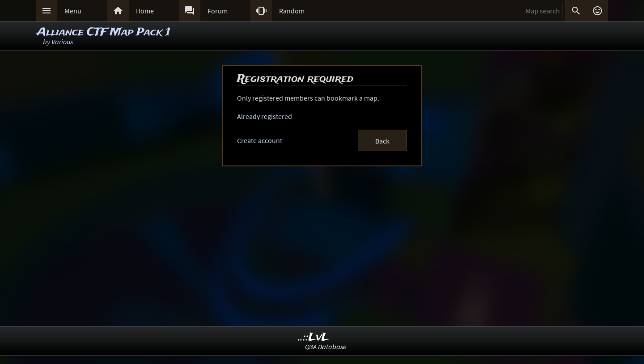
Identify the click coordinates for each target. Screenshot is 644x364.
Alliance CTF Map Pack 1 (104, 32)
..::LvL (314, 337)
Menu (73, 11)
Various (62, 42)
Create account (260, 140)
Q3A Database (326, 347)
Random (292, 11)
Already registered (265, 116)
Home (145, 11)
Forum (218, 11)
